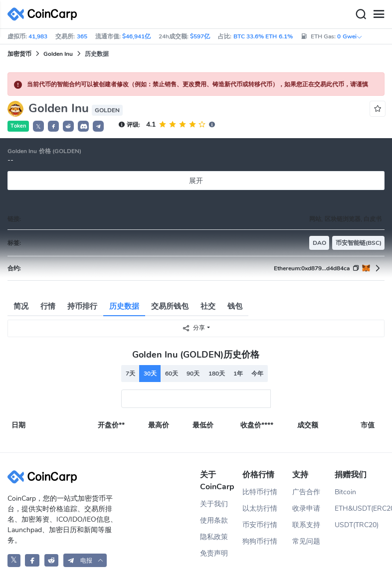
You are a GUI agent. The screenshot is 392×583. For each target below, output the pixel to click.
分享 (194, 328)
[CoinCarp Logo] (45, 14)
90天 (193, 374)
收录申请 (306, 508)
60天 (172, 374)
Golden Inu (58, 54)
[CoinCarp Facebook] (32, 560)
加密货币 (19, 54)
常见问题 (306, 541)
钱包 (235, 306)
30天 (150, 374)
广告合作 (306, 492)
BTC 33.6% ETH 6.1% (263, 36)
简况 (21, 306)
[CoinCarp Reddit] (52, 560)
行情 (48, 306)
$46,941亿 (136, 36)
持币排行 (82, 306)
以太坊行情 (260, 508)
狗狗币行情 (260, 541)
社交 (208, 306)
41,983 (38, 36)
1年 (238, 374)
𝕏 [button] (38, 127)
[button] (53, 126)
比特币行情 (260, 492)
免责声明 (214, 553)
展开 (196, 181)
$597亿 (200, 36)
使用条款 (214, 520)
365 (82, 36)
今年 (257, 374)
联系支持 (306, 525)
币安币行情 (260, 525)
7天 (130, 374)
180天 (217, 374)
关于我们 (214, 504)
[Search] (361, 14)
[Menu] (379, 14)
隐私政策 (214, 537)
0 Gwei (350, 36)
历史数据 (124, 306)
